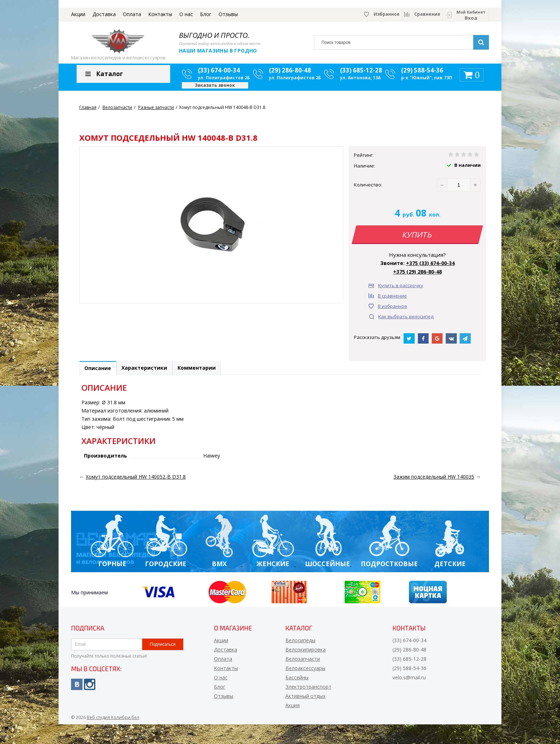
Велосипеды (300, 645)
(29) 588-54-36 (422, 73)
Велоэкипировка (306, 654)
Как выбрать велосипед (406, 319)
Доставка (104, 14)
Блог (206, 14)
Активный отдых (305, 700)
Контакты (160, 14)
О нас (186, 14)
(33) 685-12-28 (361, 73)
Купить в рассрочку (401, 288)
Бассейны (297, 682)
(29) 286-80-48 (290, 73)
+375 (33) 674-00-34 (430, 266)
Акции (78, 14)
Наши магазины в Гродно (218, 51)
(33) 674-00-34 (219, 73)
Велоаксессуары (305, 672)
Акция (292, 710)
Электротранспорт (308, 691)
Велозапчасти (303, 663)
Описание (99, 372)
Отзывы (228, 14)
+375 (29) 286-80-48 (417, 274)
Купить (417, 238)
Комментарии (205, 372)
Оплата (132, 14)
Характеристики (149, 372)
